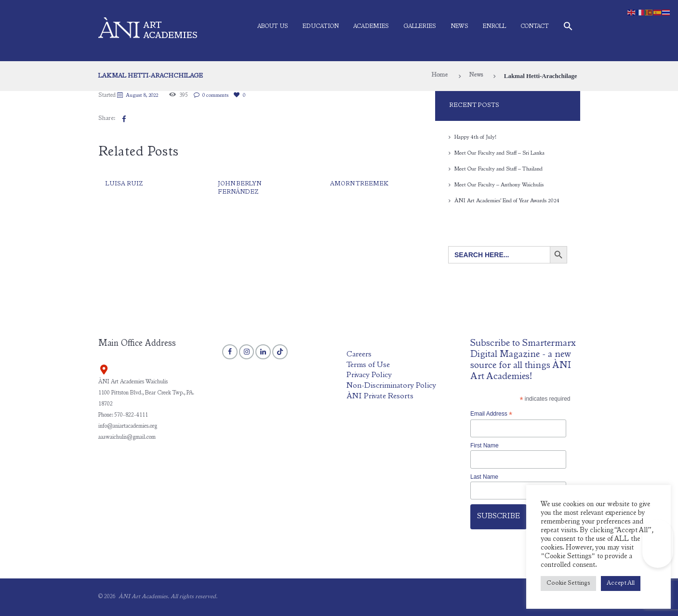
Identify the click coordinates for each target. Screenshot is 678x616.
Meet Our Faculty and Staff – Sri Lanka (501, 153)
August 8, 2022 (145, 95)
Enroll (494, 26)
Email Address (491, 414)
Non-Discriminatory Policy (392, 386)
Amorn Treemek (360, 184)
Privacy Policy (369, 375)
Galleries (420, 26)
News (459, 26)
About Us (273, 26)
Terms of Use (369, 365)
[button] (568, 28)
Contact (535, 26)
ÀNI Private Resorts (380, 396)
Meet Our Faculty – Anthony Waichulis (500, 185)
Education (321, 26)
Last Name (484, 477)
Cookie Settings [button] (568, 583)
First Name (485, 446)
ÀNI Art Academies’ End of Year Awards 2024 (507, 201)
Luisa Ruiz (124, 184)
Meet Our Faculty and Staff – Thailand (500, 169)
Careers (359, 355)
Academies (371, 26)
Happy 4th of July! (476, 137)
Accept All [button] (621, 583)
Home (438, 76)
